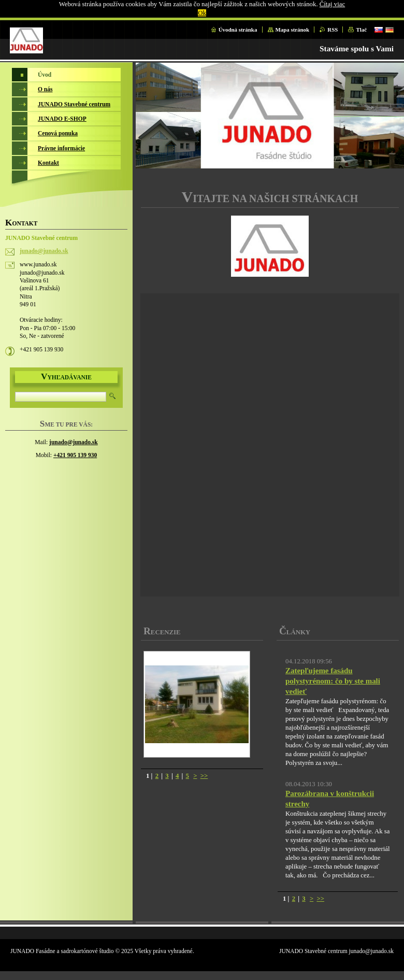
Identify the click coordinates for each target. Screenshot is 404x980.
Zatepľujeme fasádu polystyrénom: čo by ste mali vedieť (333, 681)
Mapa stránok (293, 30)
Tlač (361, 30)
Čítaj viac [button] (332, 4)
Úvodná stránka (238, 30)
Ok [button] (202, 13)
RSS (333, 30)
